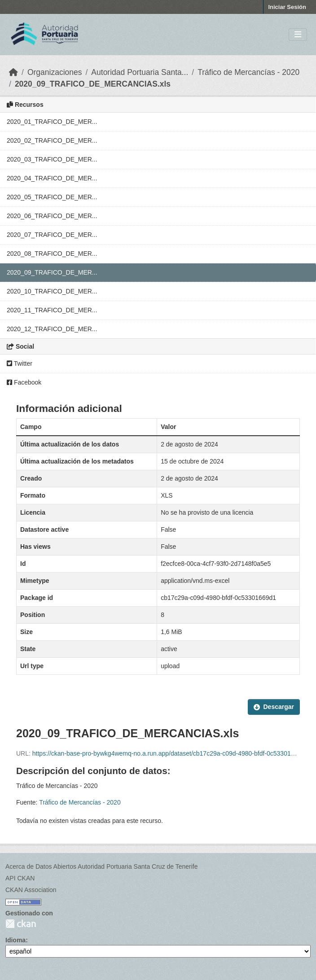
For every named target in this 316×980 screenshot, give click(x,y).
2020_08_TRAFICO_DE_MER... (52, 254)
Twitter (20, 363)
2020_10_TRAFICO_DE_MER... (52, 291)
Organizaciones (55, 72)
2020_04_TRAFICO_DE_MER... (52, 178)
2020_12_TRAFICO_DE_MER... (52, 329)
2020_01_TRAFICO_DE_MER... (52, 122)
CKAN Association (31, 890)
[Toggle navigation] (298, 35)
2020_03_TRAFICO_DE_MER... (52, 159)
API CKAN (20, 878)
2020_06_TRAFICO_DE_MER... (52, 216)
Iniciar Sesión (287, 7)
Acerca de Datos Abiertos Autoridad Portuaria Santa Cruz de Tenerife (102, 866)
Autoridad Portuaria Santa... (140, 72)
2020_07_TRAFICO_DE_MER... (52, 235)
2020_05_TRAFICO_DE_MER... (52, 197)
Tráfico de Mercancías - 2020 (248, 72)
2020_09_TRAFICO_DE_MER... (52, 272)
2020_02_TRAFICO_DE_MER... (52, 140)
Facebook (24, 382)
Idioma (15, 940)
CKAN (21, 924)
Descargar (274, 707)
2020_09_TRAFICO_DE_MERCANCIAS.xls (93, 84)
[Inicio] (13, 72)
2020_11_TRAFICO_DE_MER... (52, 310)
